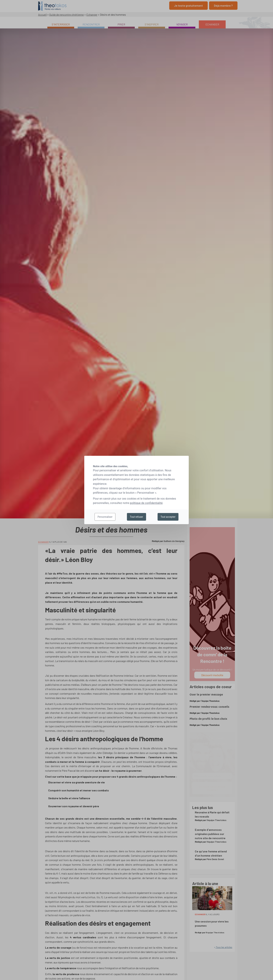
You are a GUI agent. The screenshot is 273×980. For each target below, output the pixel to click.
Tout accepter (168, 517)
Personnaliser (105, 517)
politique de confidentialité (146, 503)
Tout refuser (136, 517)
